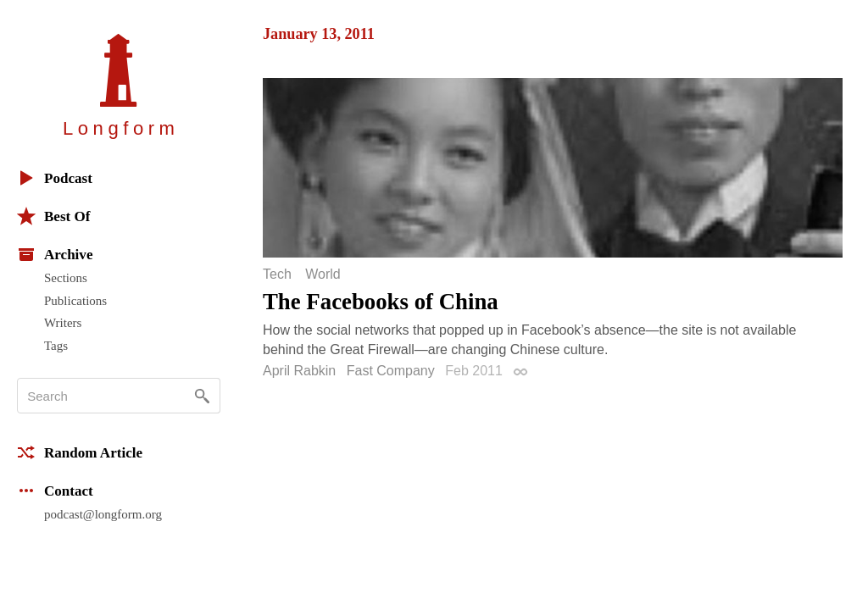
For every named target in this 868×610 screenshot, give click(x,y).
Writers (63, 323)
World (323, 274)
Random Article (80, 452)
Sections (66, 278)
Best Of (53, 216)
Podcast (55, 178)
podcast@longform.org (103, 514)
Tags (56, 346)
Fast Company (391, 371)
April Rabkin (299, 371)
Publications (75, 301)
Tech (277, 274)
